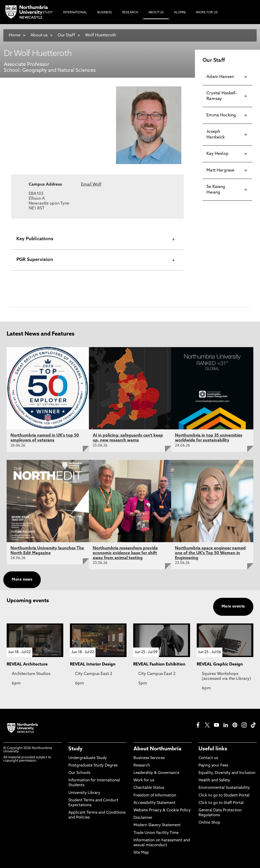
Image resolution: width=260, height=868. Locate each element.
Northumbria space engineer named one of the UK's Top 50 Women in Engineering (210, 553)
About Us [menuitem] (156, 13)
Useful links (213, 749)
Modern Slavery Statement (157, 825)
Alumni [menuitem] (180, 13)
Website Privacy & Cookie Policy (162, 810)
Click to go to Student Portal (224, 796)
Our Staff (66, 35)
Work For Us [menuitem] (207, 13)
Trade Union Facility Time (156, 833)
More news (22, 580)
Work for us (144, 780)
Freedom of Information (155, 796)
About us (39, 35)
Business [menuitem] (105, 13)
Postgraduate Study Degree (93, 766)
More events (233, 607)
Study (75, 749)
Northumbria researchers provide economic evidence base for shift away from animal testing (125, 553)
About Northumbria (157, 749)
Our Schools (79, 773)
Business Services (149, 758)
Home (15, 35)
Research (142, 766)
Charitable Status (149, 788)
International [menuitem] (75, 13)
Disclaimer (143, 818)
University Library (84, 793)
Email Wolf (91, 185)
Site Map (141, 853)
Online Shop (209, 823)
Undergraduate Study (88, 758)
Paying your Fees (213, 766)
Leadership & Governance (156, 773)
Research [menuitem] (130, 13)
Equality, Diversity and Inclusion (227, 773)
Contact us (208, 758)
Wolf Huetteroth (101, 35)
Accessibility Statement (154, 803)
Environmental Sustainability (224, 788)
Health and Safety (214, 780)
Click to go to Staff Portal (221, 803)
